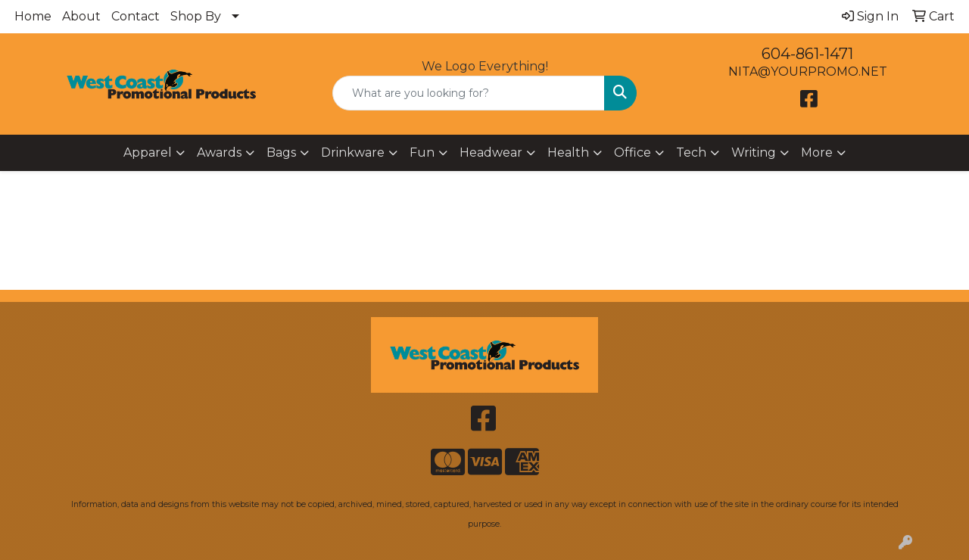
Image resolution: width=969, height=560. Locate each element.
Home (33, 16)
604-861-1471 (807, 54)
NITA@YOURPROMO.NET (808, 72)
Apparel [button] (148, 152)
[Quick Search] (469, 93)
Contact (136, 16)
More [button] (817, 152)
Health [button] (568, 152)
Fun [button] (422, 152)
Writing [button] (754, 152)
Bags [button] (281, 152)
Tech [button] (691, 152)
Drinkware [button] (353, 152)
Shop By (196, 16)
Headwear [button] (491, 152)
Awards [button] (219, 152)
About (81, 16)
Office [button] (632, 152)
